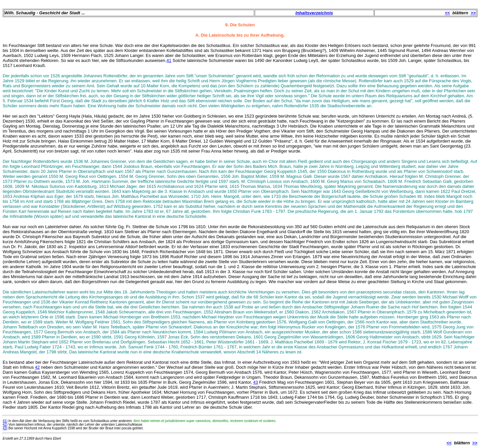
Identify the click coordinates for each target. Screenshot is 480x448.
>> (473, 13)
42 (37, 367)
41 (169, 60)
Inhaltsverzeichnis (314, 13)
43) (5, 428)
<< (447, 13)
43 (256, 382)
